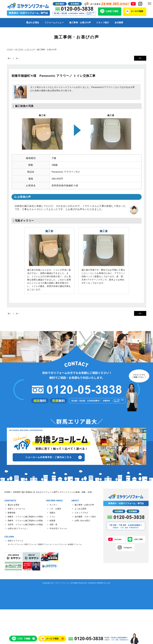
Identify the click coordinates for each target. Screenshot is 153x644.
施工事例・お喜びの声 (80, 23)
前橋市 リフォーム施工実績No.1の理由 (25, 551)
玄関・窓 (53, 559)
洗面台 (53, 547)
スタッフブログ (81, 547)
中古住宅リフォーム (58, 563)
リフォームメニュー (54, 23)
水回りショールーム (16, 543)
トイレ (53, 551)
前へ (10, 58)
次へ (18, 58)
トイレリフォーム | (60, 579)
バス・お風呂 (55, 543)
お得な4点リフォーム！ (18, 563)
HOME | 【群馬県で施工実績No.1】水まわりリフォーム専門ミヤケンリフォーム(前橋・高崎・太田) (48, 527)
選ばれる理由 (33, 23)
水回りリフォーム (15, 575)
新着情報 (12, 547)
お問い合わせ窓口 (82, 555)
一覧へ (140, 58)
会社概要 (119, 23)
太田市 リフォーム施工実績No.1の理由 (25, 559)
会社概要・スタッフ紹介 (85, 551)
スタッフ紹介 (103, 23)
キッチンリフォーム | (16, 579)
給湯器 (53, 555)
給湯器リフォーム (75, 579)
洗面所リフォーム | (45, 579)
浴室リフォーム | (31, 579)
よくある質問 (80, 543)
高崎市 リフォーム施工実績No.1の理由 (25, 555)
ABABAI (100, 618)
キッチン (53, 539)
